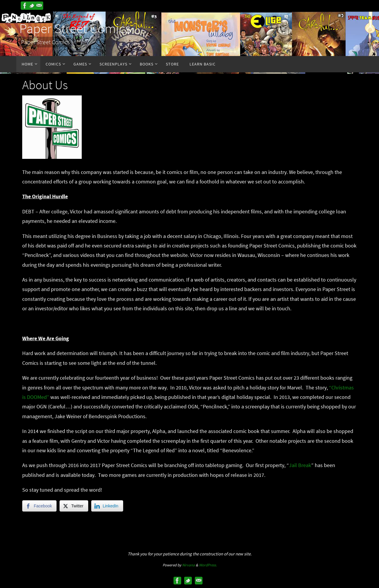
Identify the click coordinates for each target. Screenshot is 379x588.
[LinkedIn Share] (107, 506)
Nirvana (188, 565)
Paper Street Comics (75, 29)
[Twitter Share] (74, 506)
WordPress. (208, 565)
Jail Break (300, 465)
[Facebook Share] (39, 506)
